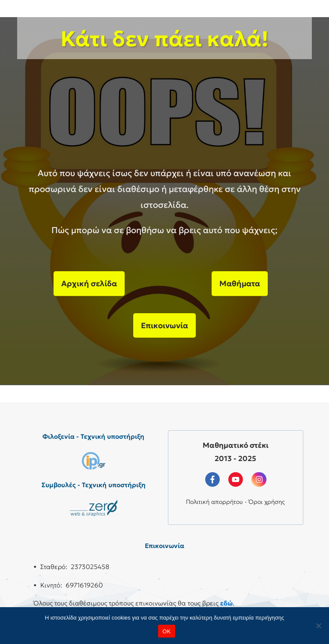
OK (166, 631)
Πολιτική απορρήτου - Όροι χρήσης (235, 502)
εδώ (226, 603)
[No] (318, 626)
